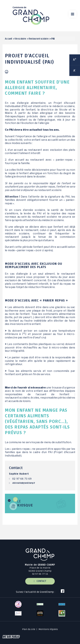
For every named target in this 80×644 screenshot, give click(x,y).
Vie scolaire (20, 39)
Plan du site (29, 629)
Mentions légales (48, 629)
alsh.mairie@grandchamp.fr (24, 483)
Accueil (9, 39)
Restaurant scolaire (39, 39)
